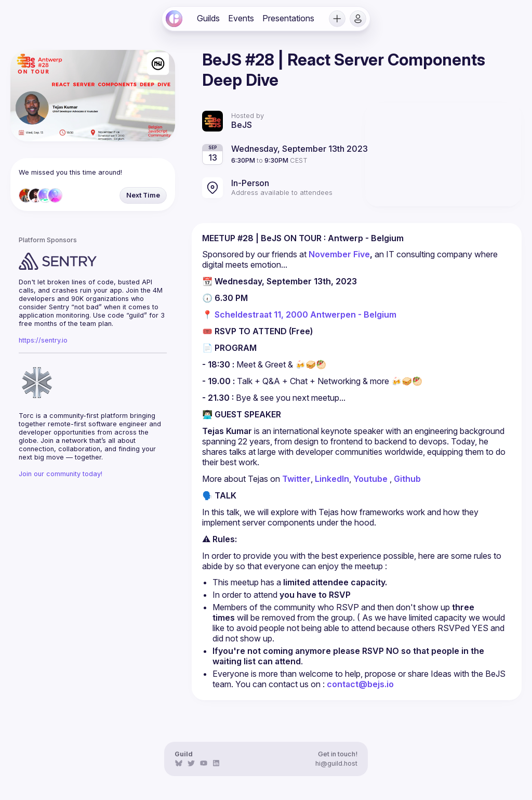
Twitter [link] (296, 479)
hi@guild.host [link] (336, 763)
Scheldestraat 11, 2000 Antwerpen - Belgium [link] (305, 314)
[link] (174, 19)
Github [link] (407, 479)
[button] (337, 19)
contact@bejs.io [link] (360, 684)
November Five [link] (339, 254)
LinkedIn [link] (332, 479)
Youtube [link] (370, 479)
